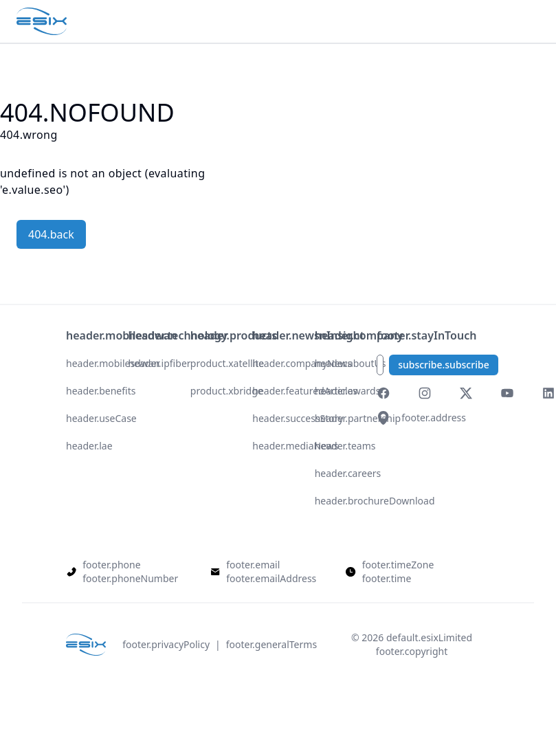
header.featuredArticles (305, 391)
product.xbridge (227, 391)
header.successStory (298, 418)
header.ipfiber (159, 363)
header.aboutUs (351, 363)
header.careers (348, 473)
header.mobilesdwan (113, 363)
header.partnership (358, 418)
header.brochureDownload (375, 501)
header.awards (348, 391)
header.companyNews (302, 363)
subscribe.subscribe (444, 365)
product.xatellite (227, 363)
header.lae (89, 446)
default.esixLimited (429, 637)
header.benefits (101, 391)
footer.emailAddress (271, 578)
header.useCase (101, 418)
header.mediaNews (295, 446)
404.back (51, 234)
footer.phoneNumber (130, 578)
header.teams (345, 446)
